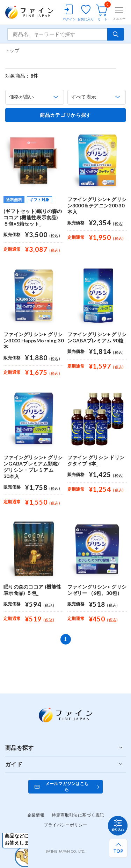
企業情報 (36, 815)
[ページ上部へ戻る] (118, 848)
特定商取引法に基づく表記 (78, 815)
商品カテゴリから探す (65, 115)
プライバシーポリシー (65, 825)
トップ (12, 50)
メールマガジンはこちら (67, 787)
